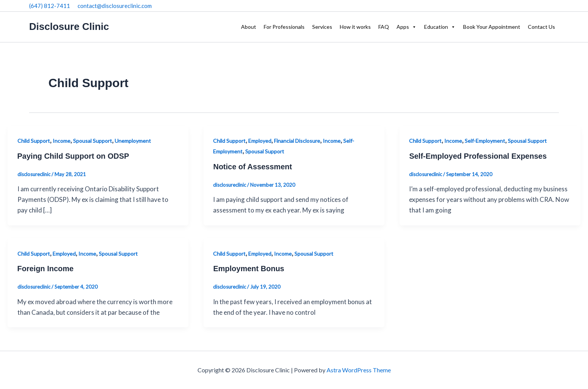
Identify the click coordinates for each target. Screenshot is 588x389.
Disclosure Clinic (69, 27)
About (249, 27)
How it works (355, 27)
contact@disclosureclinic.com (115, 6)
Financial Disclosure (297, 141)
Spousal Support (93, 141)
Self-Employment (485, 141)
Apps (407, 27)
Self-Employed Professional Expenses (478, 156)
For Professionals (284, 27)
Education (440, 27)
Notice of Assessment (252, 167)
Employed (260, 141)
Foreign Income (46, 269)
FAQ (384, 27)
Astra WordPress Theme (359, 370)
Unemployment (133, 141)
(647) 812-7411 (50, 6)
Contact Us (541, 27)
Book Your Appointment (492, 27)
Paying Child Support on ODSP (73, 156)
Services (322, 27)
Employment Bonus (249, 269)
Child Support (34, 141)
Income (61, 141)
